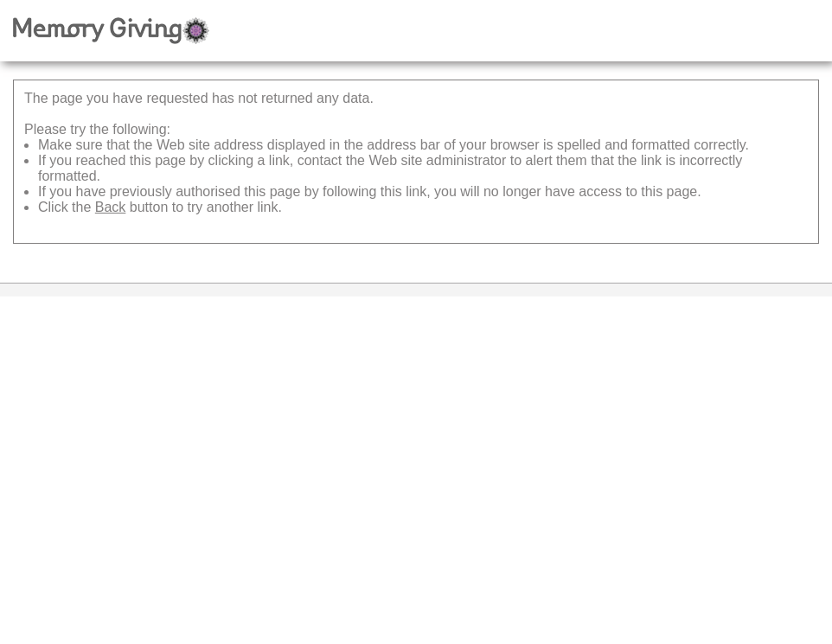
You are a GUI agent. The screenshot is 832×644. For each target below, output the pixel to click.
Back (111, 207)
